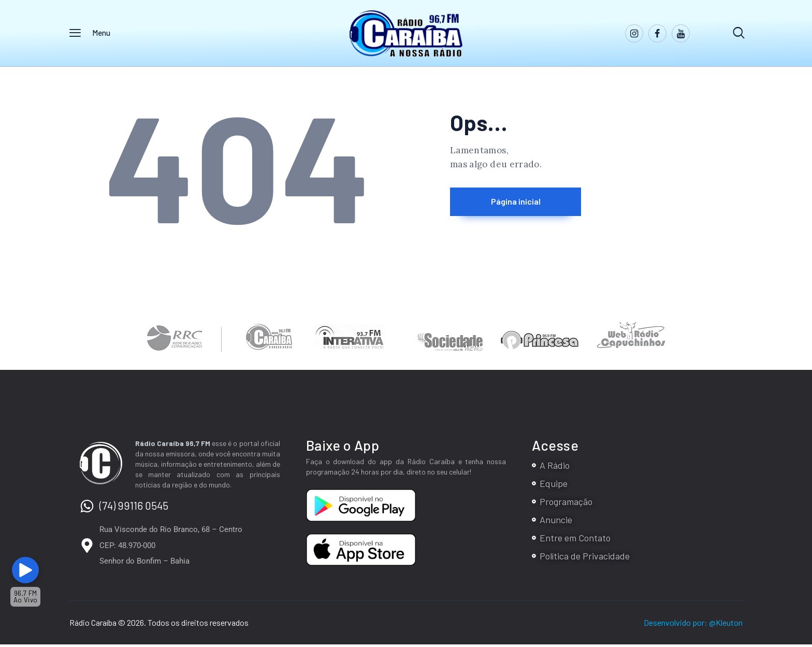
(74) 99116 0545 (134, 508)
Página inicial (538, 205)
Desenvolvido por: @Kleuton (693, 625)
